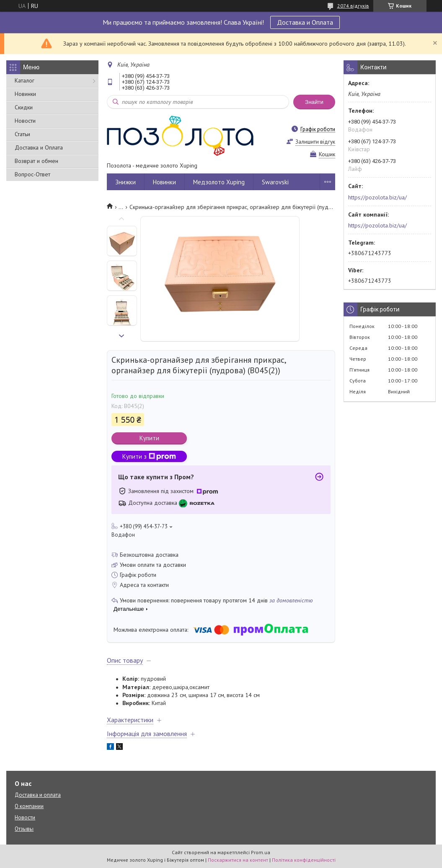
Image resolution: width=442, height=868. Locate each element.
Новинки (25, 94)
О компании (29, 806)
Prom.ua (261, 852)
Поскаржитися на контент (238, 860)
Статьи (22, 134)
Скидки (24, 107)
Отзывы (24, 829)
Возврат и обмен (36, 161)
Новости (25, 121)
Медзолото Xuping (219, 182)
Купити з (149, 456)
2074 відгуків (353, 6)
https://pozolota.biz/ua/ (377, 197)
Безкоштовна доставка (149, 555)
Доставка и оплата (38, 795)
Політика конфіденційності (304, 860)
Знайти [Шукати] (314, 102)
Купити (149, 438)
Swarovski (275, 182)
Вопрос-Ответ (32, 174)
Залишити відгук (315, 142)
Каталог (25, 80)
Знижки (125, 182)
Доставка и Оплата (305, 22)
